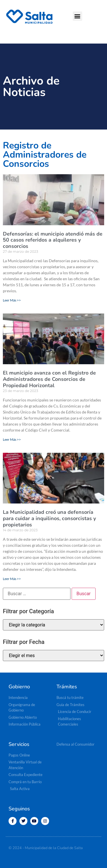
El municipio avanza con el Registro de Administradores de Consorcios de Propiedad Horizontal (49, 379)
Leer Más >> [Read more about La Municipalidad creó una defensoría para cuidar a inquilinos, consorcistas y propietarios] (12, 579)
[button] (77, 16)
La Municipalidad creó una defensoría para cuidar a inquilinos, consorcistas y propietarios (49, 518)
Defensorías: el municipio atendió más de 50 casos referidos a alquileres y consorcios (53, 240)
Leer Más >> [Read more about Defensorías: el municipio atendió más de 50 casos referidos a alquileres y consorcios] (12, 300)
